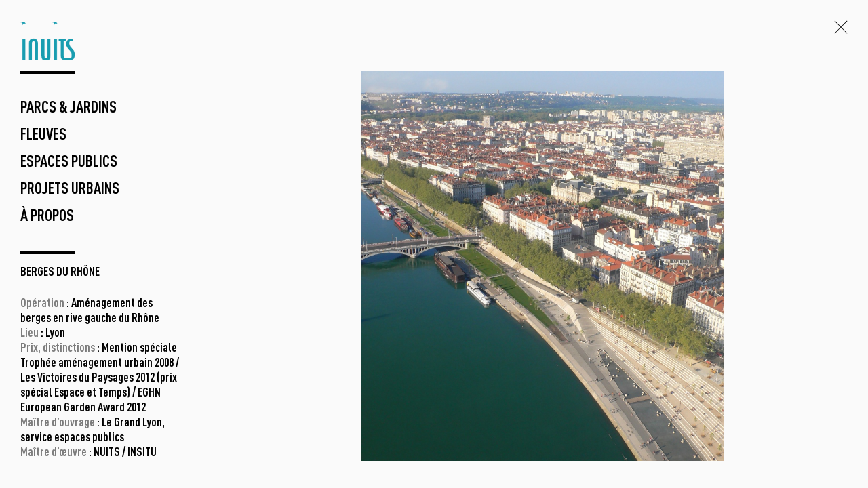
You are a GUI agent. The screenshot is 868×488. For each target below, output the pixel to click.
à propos (47, 217)
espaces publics (69, 163)
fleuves (43, 136)
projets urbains (70, 190)
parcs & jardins (68, 108)
